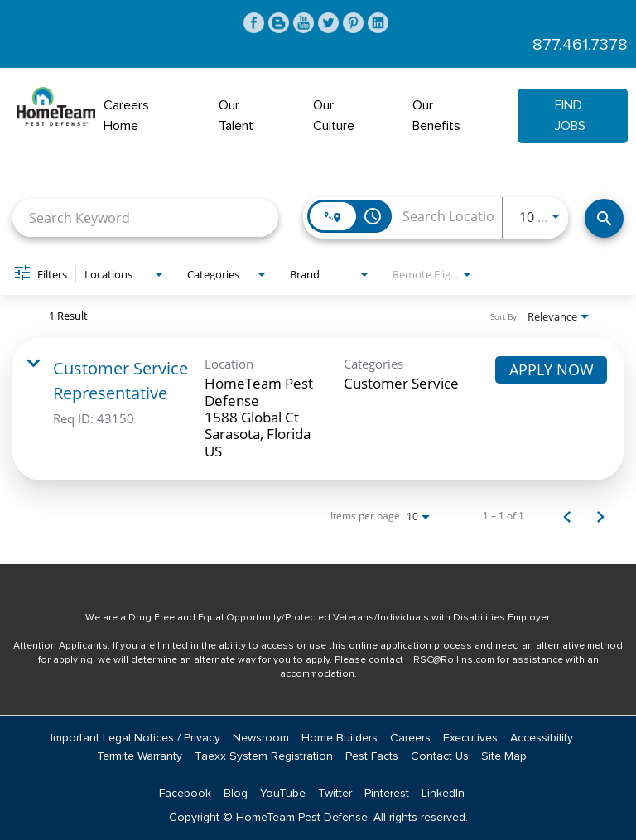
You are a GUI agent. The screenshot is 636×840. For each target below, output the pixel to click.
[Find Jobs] (604, 218)
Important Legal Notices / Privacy (135, 738)
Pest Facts (372, 756)
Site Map (504, 756)
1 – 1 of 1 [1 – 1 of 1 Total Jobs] (503, 516)
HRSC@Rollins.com (450, 660)
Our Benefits (436, 116)
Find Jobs (570, 116)
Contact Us (440, 756)
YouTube (283, 794)
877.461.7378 (580, 45)
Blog (236, 794)
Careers (410, 738)
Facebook (185, 794)
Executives (470, 738)
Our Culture (334, 116)
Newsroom (261, 738)
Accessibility (542, 738)
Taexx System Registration (264, 756)
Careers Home (126, 116)
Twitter (335, 794)
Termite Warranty (140, 756)
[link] (318, 409)
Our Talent (236, 116)
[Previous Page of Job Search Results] (567, 516)
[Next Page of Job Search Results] (600, 516)
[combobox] (145, 217)
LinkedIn (443, 794)
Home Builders (340, 738)
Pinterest (387, 794)
